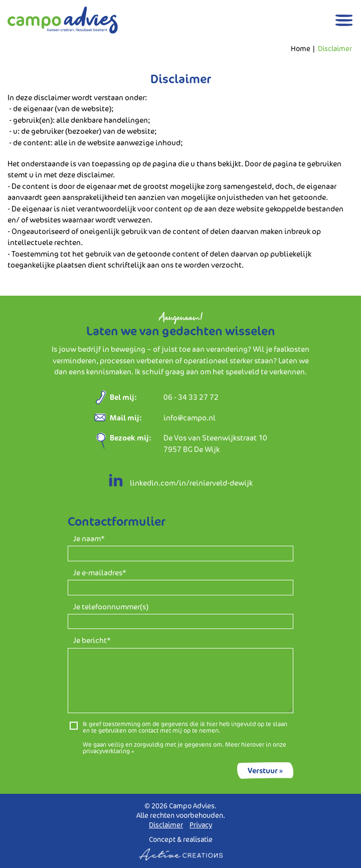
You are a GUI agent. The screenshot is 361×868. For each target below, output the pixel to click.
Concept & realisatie (181, 848)
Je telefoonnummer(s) (111, 607)
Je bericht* (92, 641)
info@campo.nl (190, 418)
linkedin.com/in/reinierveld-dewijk (180, 483)
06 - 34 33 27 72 (191, 397)
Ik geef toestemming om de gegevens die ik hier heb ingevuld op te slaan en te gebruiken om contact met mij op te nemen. (185, 727)
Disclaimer (335, 49)
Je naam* (89, 539)
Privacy (201, 825)
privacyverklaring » (108, 751)
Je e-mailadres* (100, 573)
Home (301, 49)
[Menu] (344, 20)
